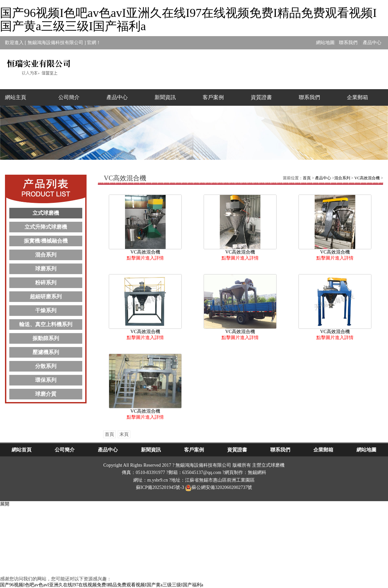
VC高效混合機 (367, 178)
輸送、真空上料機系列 (46, 324)
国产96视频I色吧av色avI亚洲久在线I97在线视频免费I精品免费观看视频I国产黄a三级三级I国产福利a (188, 20)
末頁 (124, 434)
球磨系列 (46, 269)
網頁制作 (234, 472)
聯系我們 (349, 43)
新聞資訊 (165, 97)
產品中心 (372, 43)
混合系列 (46, 255)
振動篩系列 (46, 338)
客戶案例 (213, 97)
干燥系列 (46, 310)
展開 (5, 504)
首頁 (307, 178)
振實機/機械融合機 (46, 241)
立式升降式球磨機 (46, 227)
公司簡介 (69, 97)
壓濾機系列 (46, 352)
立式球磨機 (46, 213)
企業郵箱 (357, 97)
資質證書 (261, 97)
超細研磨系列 (46, 296)
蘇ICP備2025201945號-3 (160, 487)
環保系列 (46, 380)
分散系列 (46, 366)
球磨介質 (46, 394)
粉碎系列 (46, 283)
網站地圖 (325, 43)
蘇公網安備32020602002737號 (219, 487)
